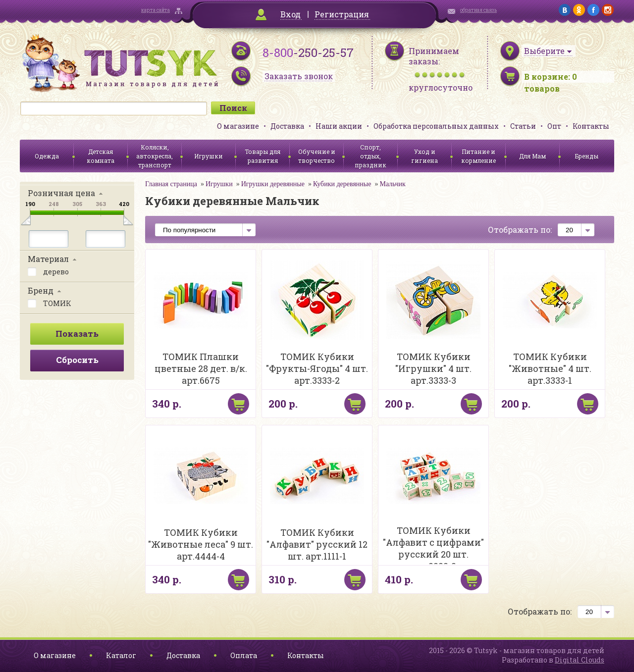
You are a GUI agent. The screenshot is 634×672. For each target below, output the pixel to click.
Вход (291, 14)
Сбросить (77, 360)
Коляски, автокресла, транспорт (155, 156)
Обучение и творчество (317, 156)
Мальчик (392, 184)
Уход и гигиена (424, 156)
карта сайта (156, 10)
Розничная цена (61, 193)
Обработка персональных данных (436, 126)
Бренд (41, 290)
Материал (48, 259)
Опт (554, 126)
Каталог (121, 655)
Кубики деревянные (342, 184)
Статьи (523, 126)
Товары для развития (263, 156)
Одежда (47, 156)
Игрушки (209, 156)
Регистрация (342, 14)
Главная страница (171, 184)
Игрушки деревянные (273, 184)
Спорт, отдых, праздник (370, 156)
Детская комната (101, 156)
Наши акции (339, 126)
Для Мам (532, 156)
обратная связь (478, 10)
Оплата (244, 655)
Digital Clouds (580, 660)
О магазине (238, 126)
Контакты (591, 126)
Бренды (587, 156)
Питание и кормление (478, 156)
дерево (48, 271)
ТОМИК (50, 303)
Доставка (287, 126)
